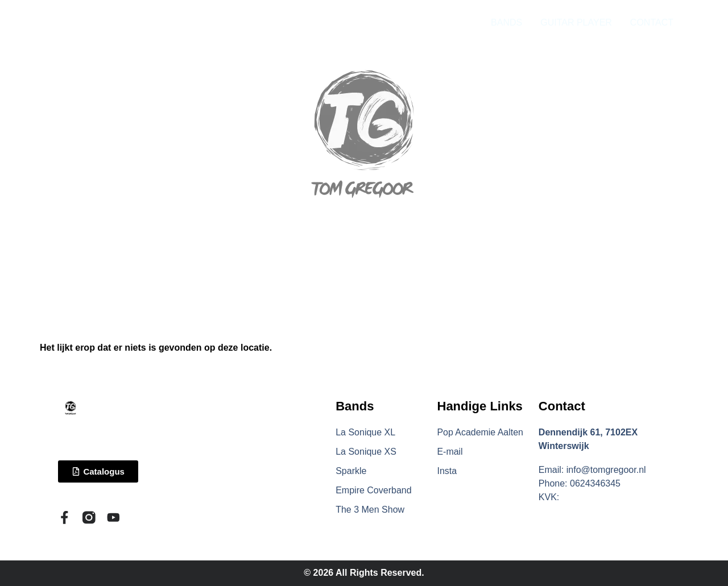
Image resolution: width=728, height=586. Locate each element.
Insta (447, 471)
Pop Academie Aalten (481, 432)
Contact (562, 406)
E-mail (450, 452)
